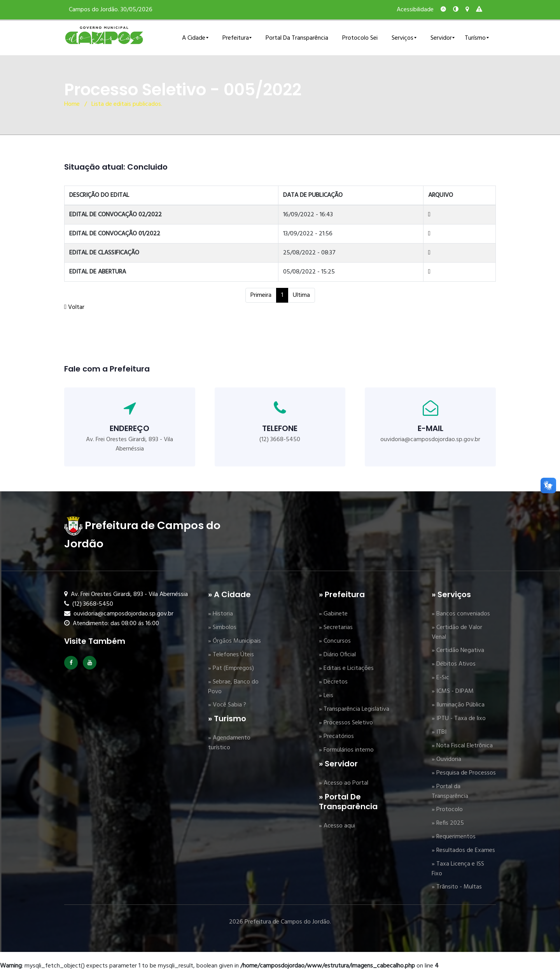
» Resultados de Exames (463, 850)
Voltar (74, 307)
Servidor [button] (441, 38)
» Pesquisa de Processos (464, 773)
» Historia (220, 614)
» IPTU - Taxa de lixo (459, 719)
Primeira (261, 295)
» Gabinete (333, 614)
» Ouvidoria (446, 759)
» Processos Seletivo (346, 723)
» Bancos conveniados (461, 614)
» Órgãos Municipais (234, 641)
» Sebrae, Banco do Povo (233, 687)
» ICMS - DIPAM (453, 691)
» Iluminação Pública (458, 705)
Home (72, 104)
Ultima (301, 295)
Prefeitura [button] (236, 38)
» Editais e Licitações (346, 668)
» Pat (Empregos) (231, 668)
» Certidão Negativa (458, 650)
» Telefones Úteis (231, 655)
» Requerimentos (454, 837)
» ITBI (439, 732)
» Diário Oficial (337, 655)
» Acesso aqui (337, 826)
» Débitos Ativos (454, 664)
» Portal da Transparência (450, 791)
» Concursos (335, 641)
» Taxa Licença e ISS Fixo (458, 869)
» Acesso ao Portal (344, 783)
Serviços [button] (402, 38)
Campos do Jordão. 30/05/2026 (111, 10)
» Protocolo (447, 810)
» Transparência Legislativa (354, 709)
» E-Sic (440, 678)
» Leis (326, 696)
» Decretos (333, 682)
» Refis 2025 (448, 823)
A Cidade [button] (194, 38)
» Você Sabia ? (227, 705)
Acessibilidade (415, 10)
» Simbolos (222, 627)
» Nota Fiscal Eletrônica (462, 746)
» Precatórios (336, 736)
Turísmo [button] (475, 38)
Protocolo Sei (360, 38)
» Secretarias (336, 627)
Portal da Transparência (297, 38)
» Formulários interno (346, 750)
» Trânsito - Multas (457, 887)
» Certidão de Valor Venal (457, 632)
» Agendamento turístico (229, 743)
